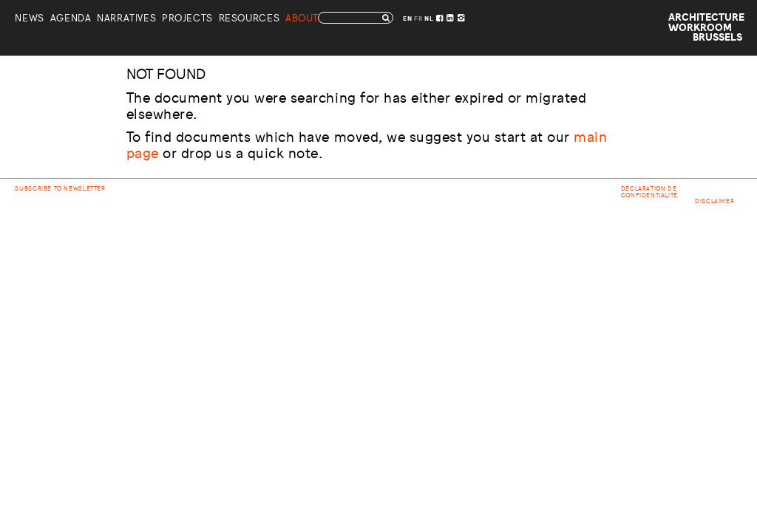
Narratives (126, 20)
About (302, 20)
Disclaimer (714, 202)
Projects (187, 20)
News (29, 20)
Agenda (71, 20)
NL (429, 19)
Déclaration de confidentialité (649, 192)
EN (407, 19)
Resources (249, 20)
